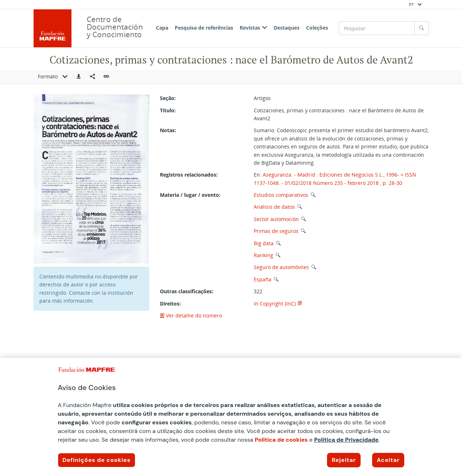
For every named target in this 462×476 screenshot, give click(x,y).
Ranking (263, 255)
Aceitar (388, 460)
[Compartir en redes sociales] (92, 77)
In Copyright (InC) (275, 304)
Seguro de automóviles (281, 267)
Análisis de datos (274, 207)
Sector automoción (276, 219)
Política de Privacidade (346, 440)
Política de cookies (281, 440)
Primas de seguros (276, 231)
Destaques (287, 28)
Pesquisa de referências (204, 28)
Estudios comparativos (281, 195)
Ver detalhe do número (191, 315)
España (263, 279)
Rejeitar (344, 460)
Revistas (253, 28)
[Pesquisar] (377, 28)
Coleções (317, 28)
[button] (79, 77)
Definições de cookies (97, 460)
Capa (162, 28)
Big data (264, 243)
